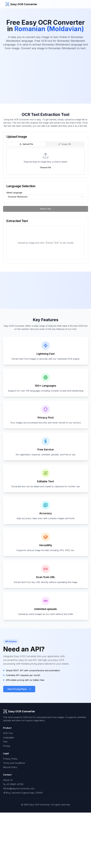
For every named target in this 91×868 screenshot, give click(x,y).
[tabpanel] (46, 161)
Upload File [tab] (26, 144)
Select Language (14, 193)
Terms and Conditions (14, 763)
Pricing (7, 746)
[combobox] (46, 197)
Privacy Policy (10, 759)
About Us (8, 780)
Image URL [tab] (65, 144)
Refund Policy (10, 767)
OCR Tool (8, 733)
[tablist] (46, 144)
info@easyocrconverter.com (19, 788)
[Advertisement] (45, 73)
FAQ (5, 742)
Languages (9, 737)
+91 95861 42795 (13, 784)
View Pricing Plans (19, 689)
